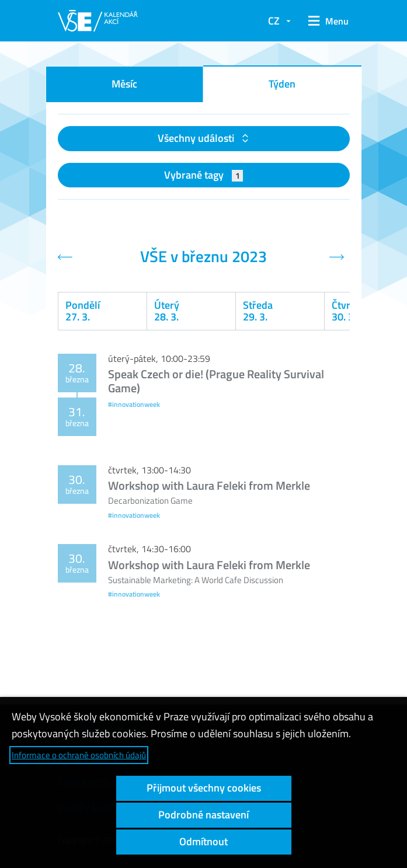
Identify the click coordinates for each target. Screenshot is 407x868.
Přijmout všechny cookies (204, 788)
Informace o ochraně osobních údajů (79, 755)
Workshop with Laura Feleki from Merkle (209, 485)
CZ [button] (274, 21)
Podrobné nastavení (204, 815)
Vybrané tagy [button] (204, 175)
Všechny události (197, 138)
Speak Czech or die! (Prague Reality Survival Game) (216, 381)
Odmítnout (204, 841)
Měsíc (124, 84)
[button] (326, 21)
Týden (282, 84)
